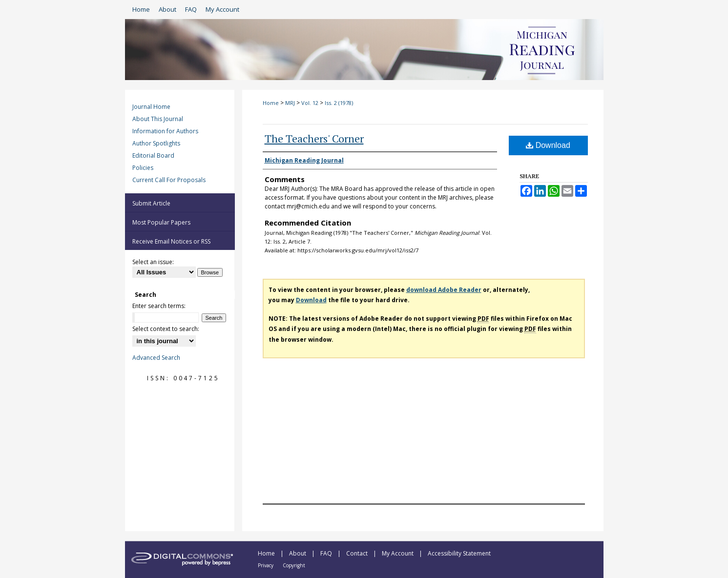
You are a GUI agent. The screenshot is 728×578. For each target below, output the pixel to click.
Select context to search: (166, 329)
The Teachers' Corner (314, 138)
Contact (358, 553)
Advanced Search (156, 358)
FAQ (327, 553)
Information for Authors (165, 131)
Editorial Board (153, 155)
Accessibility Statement (459, 553)
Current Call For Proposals (169, 180)
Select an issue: (153, 262)
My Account (398, 553)
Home (271, 103)
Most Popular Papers (161, 222)
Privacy (266, 565)
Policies (143, 168)
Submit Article (151, 203)
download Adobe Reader (444, 290)
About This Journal (158, 119)
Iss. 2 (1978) (339, 103)
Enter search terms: (159, 306)
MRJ (290, 103)
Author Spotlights (156, 143)
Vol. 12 (310, 103)
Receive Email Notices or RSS (171, 241)
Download (548, 145)
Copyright (294, 565)
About (298, 553)
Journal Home (151, 107)
